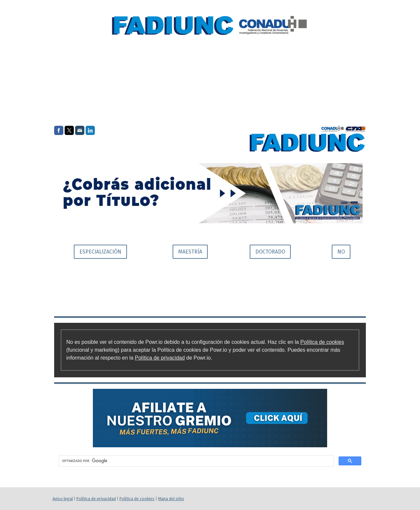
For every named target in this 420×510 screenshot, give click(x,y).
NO (341, 252)
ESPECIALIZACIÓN (100, 252)
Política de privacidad (160, 358)
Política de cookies (322, 342)
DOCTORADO (270, 252)
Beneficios (345, 78)
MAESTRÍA (190, 252)
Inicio (253, 78)
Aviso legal (63, 499)
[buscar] (196, 461)
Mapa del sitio (171, 499)
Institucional (295, 78)
